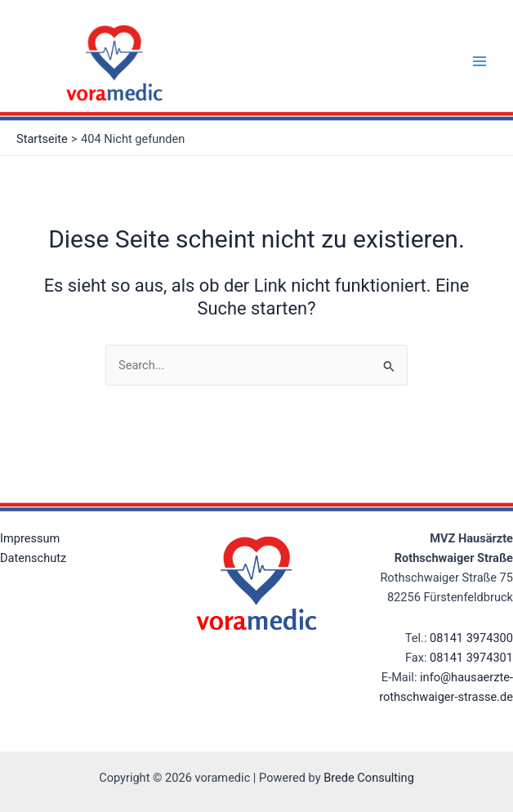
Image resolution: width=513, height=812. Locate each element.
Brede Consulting (369, 778)
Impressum (30, 538)
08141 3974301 (471, 658)
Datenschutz (33, 558)
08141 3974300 (471, 638)
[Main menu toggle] (480, 61)
